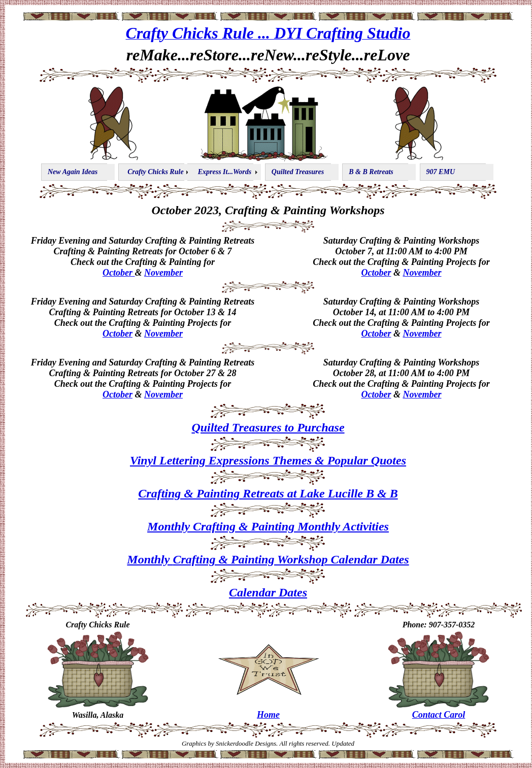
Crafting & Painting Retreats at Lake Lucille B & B (268, 493)
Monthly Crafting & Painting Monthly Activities (268, 526)
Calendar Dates (268, 592)
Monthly (150, 559)
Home (268, 715)
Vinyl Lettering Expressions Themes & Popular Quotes (268, 460)
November (163, 273)
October (119, 273)
